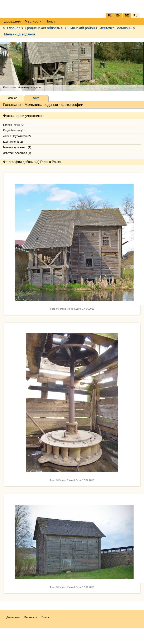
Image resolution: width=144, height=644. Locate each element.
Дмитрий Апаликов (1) (17, 153)
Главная (14, 28)
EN (118, 15)
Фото (36, 98)
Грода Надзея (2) (14, 130)
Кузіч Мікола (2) (13, 142)
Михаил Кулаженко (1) (17, 147)
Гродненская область (43, 28)
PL (110, 15)
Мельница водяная (20, 34)
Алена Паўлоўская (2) (17, 136)
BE (127, 15)
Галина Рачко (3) (14, 125)
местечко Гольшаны (116, 28)
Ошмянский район (80, 28)
